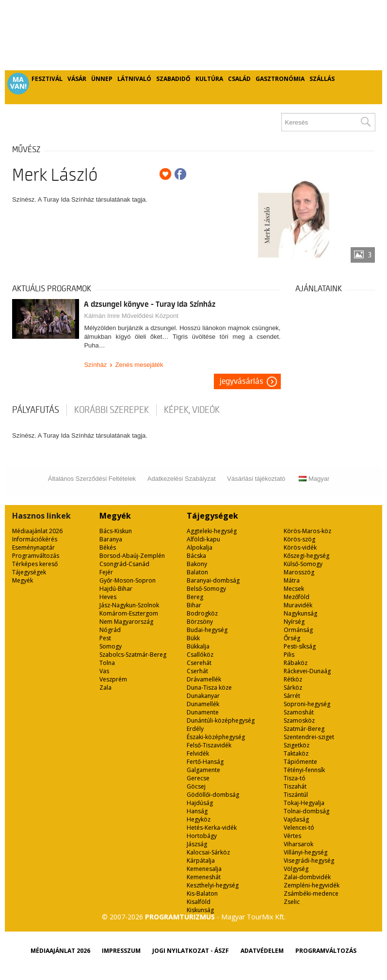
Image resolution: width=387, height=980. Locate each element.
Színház (95, 365)
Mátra (292, 580)
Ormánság (298, 630)
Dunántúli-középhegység (221, 720)
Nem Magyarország (126, 622)
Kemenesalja (204, 869)
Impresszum (121, 951)
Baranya (111, 539)
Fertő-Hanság (205, 762)
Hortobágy (202, 836)
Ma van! (18, 83)
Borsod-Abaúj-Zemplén (132, 556)
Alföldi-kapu (203, 539)
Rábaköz (296, 663)
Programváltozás (36, 556)
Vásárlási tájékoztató (256, 479)
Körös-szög (299, 539)
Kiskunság (200, 910)
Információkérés (35, 539)
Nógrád (110, 630)
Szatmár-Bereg (304, 729)
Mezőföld (297, 597)
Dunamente (203, 712)
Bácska (196, 556)
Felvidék (198, 753)
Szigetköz (297, 745)
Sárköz (293, 688)
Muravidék (298, 605)
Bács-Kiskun (116, 531)
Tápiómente (300, 762)
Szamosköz (299, 720)
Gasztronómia (280, 79)
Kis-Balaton (202, 893)
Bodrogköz (202, 613)
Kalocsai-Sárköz (208, 852)
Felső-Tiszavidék (209, 745)
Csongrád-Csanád (124, 564)
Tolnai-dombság (306, 811)
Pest (105, 638)
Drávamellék (204, 679)
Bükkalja (198, 646)
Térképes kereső (35, 564)
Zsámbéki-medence (311, 893)
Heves (108, 597)
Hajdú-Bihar (116, 589)
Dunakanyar (203, 696)
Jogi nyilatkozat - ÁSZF (191, 951)
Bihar (194, 605)
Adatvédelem (262, 951)
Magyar (314, 479)
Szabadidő (173, 79)
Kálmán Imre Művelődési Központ (131, 316)
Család (239, 79)
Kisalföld (199, 902)
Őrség (292, 638)
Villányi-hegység (306, 852)
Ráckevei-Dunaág (307, 671)
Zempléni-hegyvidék (312, 885)
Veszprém (113, 679)
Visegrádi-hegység (309, 861)
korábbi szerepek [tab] (112, 410)
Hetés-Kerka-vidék (212, 828)
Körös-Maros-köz (307, 531)
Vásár (77, 79)
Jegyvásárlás (242, 381)
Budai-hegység (207, 630)
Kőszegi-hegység (306, 556)
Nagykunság (300, 613)
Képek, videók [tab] (192, 410)
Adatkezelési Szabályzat (182, 479)
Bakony (197, 564)
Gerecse (198, 778)
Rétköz (293, 679)
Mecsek (294, 589)
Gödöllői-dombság (213, 795)
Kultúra (209, 79)
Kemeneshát (204, 877)
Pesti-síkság (300, 646)
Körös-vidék (300, 547)
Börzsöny (200, 622)
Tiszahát (295, 786)
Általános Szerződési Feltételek (92, 479)
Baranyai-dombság (213, 580)
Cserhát (197, 671)
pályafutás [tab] (36, 410)
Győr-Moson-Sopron (128, 580)
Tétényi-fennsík (304, 770)
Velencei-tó (299, 828)
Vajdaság (296, 819)
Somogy (111, 646)
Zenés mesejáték (139, 365)
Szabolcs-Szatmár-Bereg (133, 655)
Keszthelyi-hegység (213, 885)
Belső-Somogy (206, 589)
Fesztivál (47, 79)
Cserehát (199, 663)
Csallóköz (200, 655)
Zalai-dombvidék (307, 877)
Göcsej (196, 786)
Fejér (106, 572)
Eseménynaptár (33, 547)
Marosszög (299, 572)
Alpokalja (200, 547)
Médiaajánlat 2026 (37, 531)
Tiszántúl (296, 795)
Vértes (292, 836)
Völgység (296, 869)
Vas (104, 671)
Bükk (193, 638)
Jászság (197, 844)
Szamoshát (299, 712)
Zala (105, 688)
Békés (108, 547)
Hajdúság (200, 803)
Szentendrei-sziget (309, 737)
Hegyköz (199, 819)
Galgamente (203, 770)
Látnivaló (134, 79)
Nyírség (294, 622)
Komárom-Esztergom (129, 613)
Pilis (289, 655)
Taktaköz (296, 753)
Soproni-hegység (307, 704)
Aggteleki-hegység (212, 531)
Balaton (197, 572)
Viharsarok (298, 844)
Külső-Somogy (303, 564)
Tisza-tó (295, 778)
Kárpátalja (201, 861)
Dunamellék (203, 704)
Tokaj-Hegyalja (304, 803)
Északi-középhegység (216, 737)
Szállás (322, 79)
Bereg (195, 597)
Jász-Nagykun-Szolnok (129, 605)
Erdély (195, 729)
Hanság (197, 811)
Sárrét (292, 696)
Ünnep (102, 79)
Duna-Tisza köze (209, 688)
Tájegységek (29, 572)
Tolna (107, 663)
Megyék (23, 580)
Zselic (292, 902)
